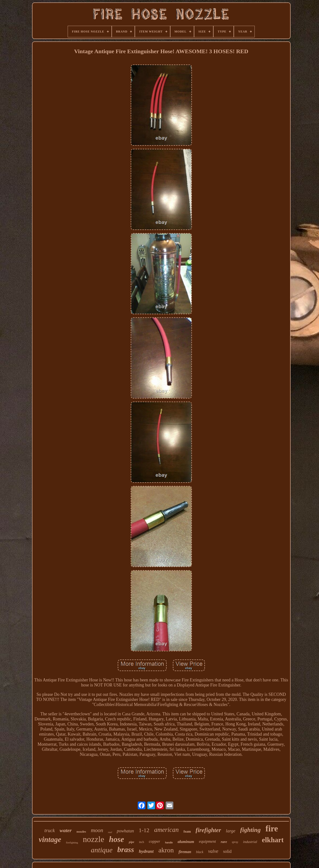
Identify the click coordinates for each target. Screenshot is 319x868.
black (200, 852)
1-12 (144, 830)
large (231, 831)
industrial (250, 842)
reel (110, 832)
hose (117, 839)
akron (166, 850)
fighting (251, 830)
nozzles (81, 832)
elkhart (273, 840)
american (166, 830)
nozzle (94, 839)
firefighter (208, 830)
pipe (131, 842)
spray (235, 842)
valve (213, 851)
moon (97, 830)
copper (154, 841)
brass (126, 849)
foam (187, 832)
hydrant (146, 851)
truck (49, 830)
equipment (207, 841)
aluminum (186, 842)
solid (227, 851)
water (66, 830)
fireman (185, 852)
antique (102, 850)
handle (169, 843)
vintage (50, 839)
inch (142, 842)
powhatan (125, 831)
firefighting (72, 842)
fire (272, 829)
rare (224, 842)
